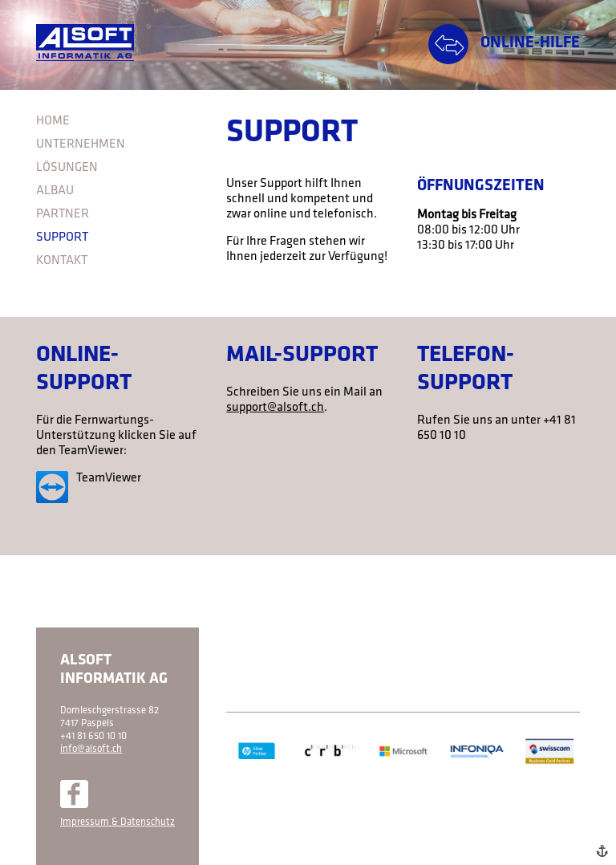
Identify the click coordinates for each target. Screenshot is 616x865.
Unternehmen (81, 144)
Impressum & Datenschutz (118, 822)
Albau (55, 191)
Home (53, 121)
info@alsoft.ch (91, 749)
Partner (63, 214)
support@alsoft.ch (275, 408)
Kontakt (62, 261)
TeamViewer (109, 478)
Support (62, 238)
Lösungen (67, 168)
